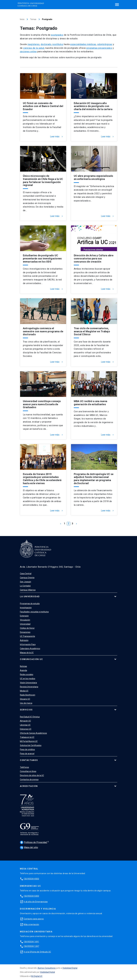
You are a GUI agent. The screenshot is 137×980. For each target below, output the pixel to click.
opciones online (28, 52)
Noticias (23, 666)
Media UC (24, 691)
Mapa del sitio (29, 847)
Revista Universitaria (29, 687)
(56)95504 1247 (31, 946)
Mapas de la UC (27, 653)
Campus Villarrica (28, 590)
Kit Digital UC (37, 976)
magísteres (34, 44)
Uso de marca (26, 703)
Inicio (22, 19)
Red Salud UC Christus (30, 717)
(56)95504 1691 (31, 942)
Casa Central (26, 574)
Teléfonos (24, 767)
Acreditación (29, 786)
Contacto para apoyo (34, 919)
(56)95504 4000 (31, 879)
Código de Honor (27, 628)
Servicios (26, 710)
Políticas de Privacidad (34, 842)
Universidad (25, 624)
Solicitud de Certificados (31, 745)
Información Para (28, 644)
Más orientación (31, 924)
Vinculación (25, 620)
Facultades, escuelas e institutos (34, 612)
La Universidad (30, 597)
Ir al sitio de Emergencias (36, 902)
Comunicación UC (31, 659)
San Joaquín (26, 582)
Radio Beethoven (28, 695)
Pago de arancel (27, 754)
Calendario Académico (30, 649)
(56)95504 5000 (31, 896)
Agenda (23, 670)
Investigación (26, 608)
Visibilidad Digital (70, 968)
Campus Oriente (27, 578)
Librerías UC (25, 725)
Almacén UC (25, 721)
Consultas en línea (28, 771)
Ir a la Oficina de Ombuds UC (37, 952)
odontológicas (105, 44)
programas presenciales (99, 48)
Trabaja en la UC (27, 737)
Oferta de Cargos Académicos (33, 733)
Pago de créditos (27, 749)
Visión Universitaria (28, 683)
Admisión (24, 640)
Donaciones (25, 632)
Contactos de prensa (29, 780)
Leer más (57, 137)
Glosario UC (25, 699)
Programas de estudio (30, 604)
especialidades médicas (83, 44)
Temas (33, 19)
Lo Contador (25, 586)
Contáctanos (29, 760)
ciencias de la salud (34, 48)
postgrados (57, 35)
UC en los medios (28, 679)
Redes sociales (27, 674)
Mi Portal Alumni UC (29, 741)
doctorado (46, 44)
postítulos (58, 44)
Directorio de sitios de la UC (32, 775)
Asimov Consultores (47, 968)
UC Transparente (27, 636)
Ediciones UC (26, 729)
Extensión (24, 616)
